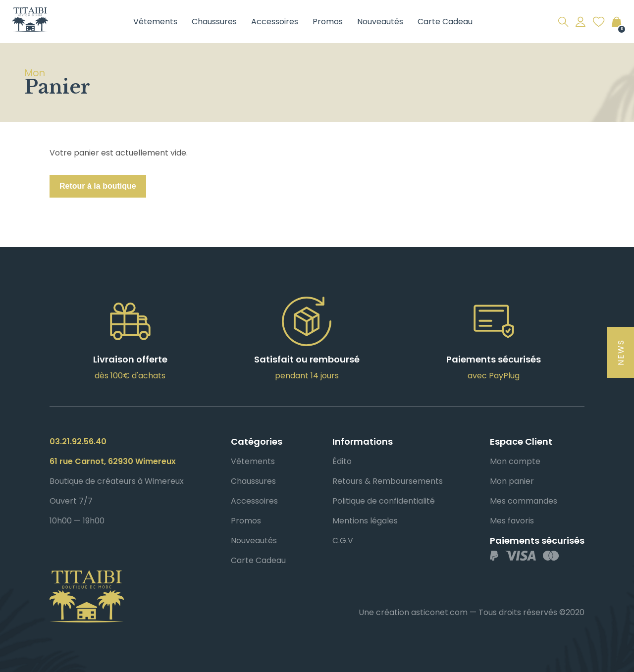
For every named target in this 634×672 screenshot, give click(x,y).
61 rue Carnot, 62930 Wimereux (113, 461)
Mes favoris (512, 521)
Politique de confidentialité (384, 501)
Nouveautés (380, 22)
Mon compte (515, 461)
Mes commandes (524, 501)
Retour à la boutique (98, 186)
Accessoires (275, 22)
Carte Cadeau (445, 22)
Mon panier (512, 481)
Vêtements (155, 22)
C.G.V (343, 541)
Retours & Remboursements (388, 481)
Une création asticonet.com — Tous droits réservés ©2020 (472, 612)
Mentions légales (365, 521)
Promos (328, 22)
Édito (342, 461)
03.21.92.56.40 (78, 441)
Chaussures (214, 22)
